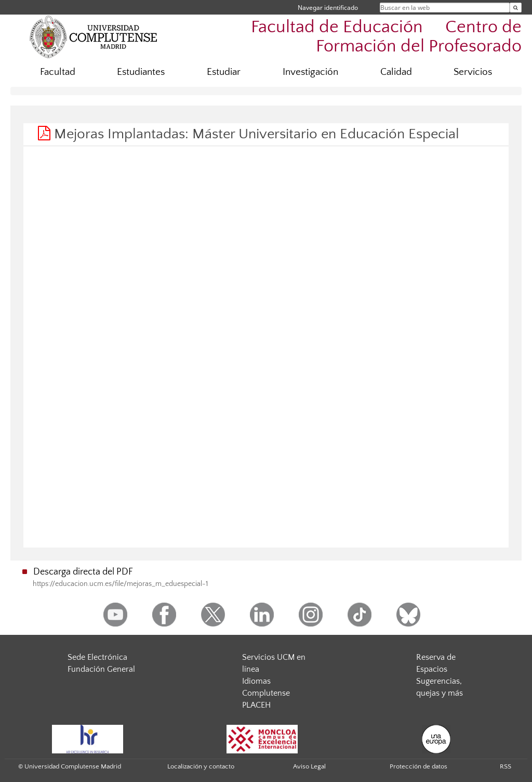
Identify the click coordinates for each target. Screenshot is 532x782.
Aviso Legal (309, 766)
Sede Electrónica (97, 657)
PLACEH (256, 705)
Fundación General (101, 669)
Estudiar (224, 72)
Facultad (58, 72)
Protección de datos (418, 766)
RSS (506, 766)
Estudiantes (141, 72)
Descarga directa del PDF (83, 572)
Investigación (310, 72)
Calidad (396, 72)
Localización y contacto (201, 766)
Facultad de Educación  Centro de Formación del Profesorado (386, 37)
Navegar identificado (328, 8)
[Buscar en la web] (516, 8)
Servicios (473, 72)
